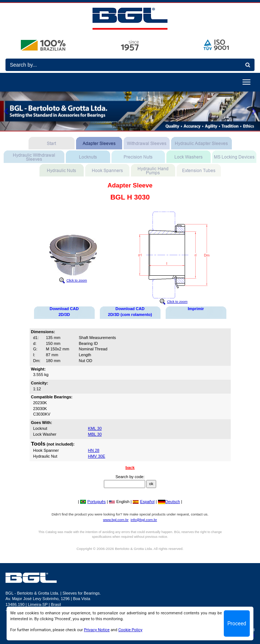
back (130, 468)
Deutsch (169, 502)
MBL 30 (95, 434)
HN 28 (94, 450)
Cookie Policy (130, 630)
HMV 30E (97, 456)
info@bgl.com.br (144, 520)
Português (93, 502)
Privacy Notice (97, 630)
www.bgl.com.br (116, 520)
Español (144, 502)
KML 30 (95, 428)
